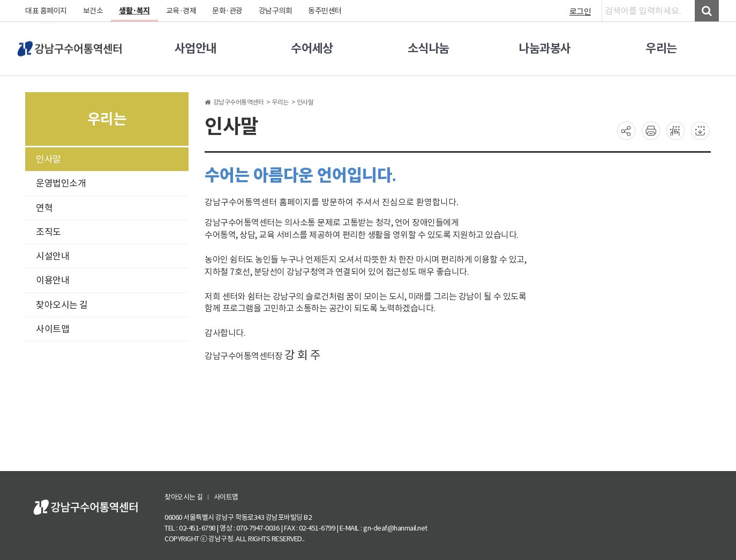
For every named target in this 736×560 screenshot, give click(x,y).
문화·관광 (227, 11)
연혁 (44, 208)
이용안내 (52, 280)
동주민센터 (325, 11)
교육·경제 (181, 11)
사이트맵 (52, 329)
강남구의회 (276, 11)
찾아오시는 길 (62, 305)
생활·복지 (134, 11)
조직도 (48, 232)
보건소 (93, 11)
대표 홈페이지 (46, 11)
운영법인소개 (61, 183)
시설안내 (52, 256)
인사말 (48, 159)
